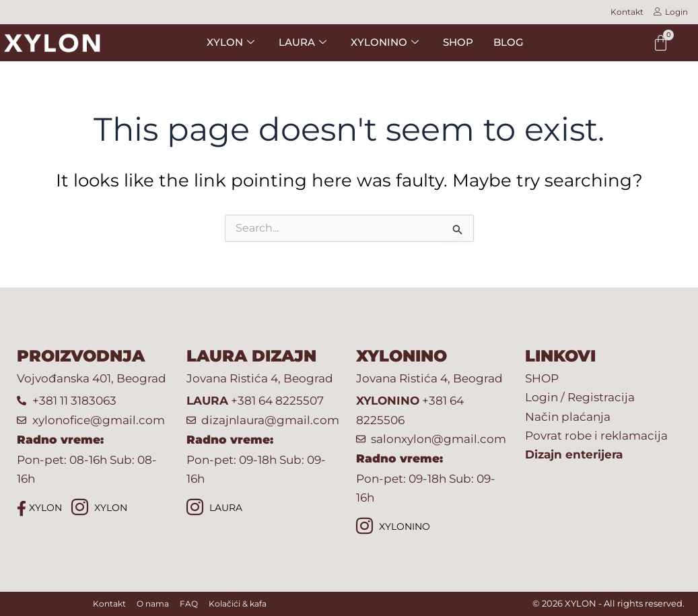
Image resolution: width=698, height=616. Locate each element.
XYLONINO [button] (385, 42)
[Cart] (661, 43)
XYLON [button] (231, 42)
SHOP (458, 42)
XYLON (39, 508)
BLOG (509, 42)
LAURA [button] (303, 42)
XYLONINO (393, 527)
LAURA (214, 509)
